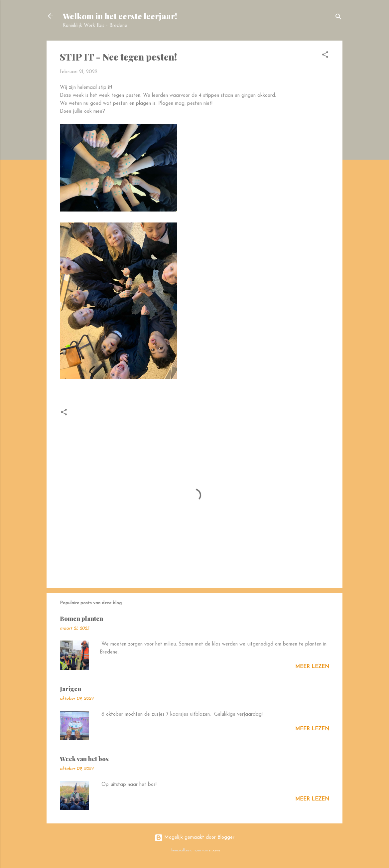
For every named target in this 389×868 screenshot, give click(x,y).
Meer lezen (312, 667)
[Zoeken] (338, 18)
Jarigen (70, 689)
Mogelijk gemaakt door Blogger (194, 838)
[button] (325, 56)
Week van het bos (84, 759)
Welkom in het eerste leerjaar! (120, 16)
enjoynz (215, 851)
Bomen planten (81, 619)
